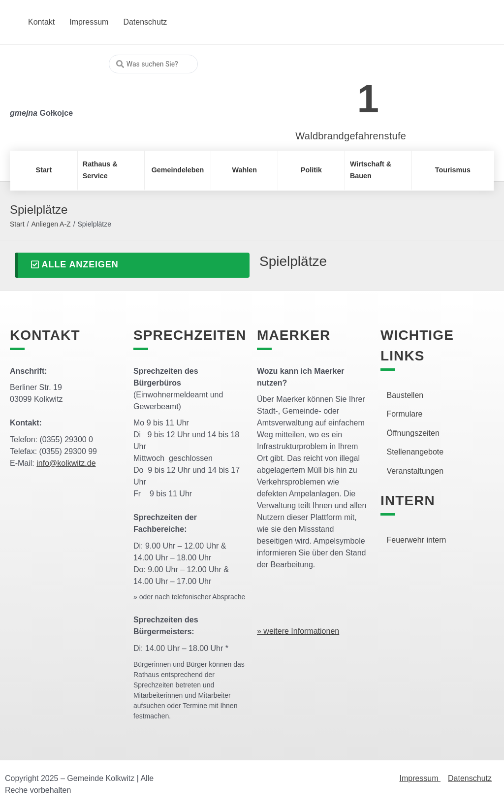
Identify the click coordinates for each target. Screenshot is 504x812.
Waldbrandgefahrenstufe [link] (351, 136)
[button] (132, 265)
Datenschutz (470, 778)
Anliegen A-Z (51, 224)
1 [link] (368, 99)
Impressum (420, 778)
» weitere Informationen (298, 631)
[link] (336, 93)
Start (17, 224)
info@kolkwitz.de (66, 463)
